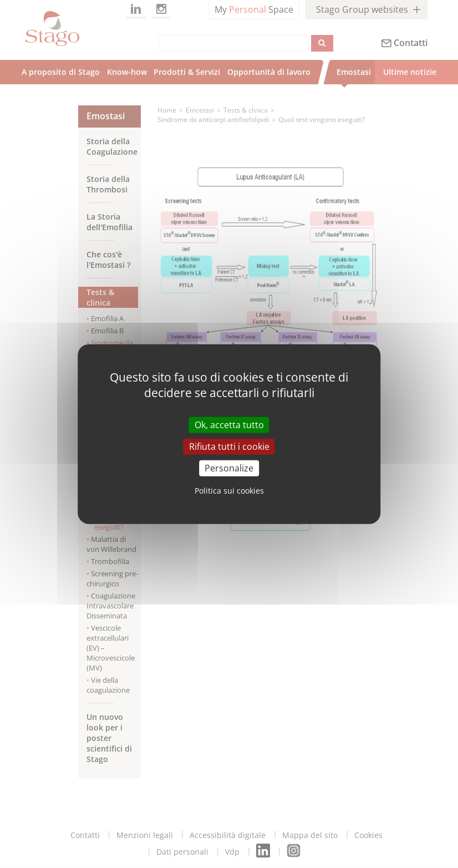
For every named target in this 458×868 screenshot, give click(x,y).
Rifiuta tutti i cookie (229, 446)
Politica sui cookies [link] (229, 491)
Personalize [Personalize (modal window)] (229, 468)
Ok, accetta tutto (229, 424)
